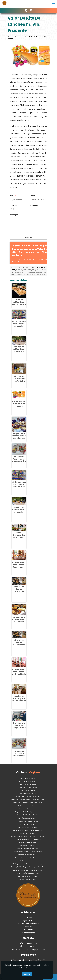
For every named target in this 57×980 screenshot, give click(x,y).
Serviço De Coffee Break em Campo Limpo (19, 350)
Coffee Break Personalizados (20, 800)
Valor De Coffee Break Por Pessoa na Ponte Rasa (19, 303)
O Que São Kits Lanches (29, 924)
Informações (29, 933)
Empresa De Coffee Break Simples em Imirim (19, 437)
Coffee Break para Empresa (28, 790)
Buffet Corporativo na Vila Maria (19, 535)
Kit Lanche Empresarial (21, 870)
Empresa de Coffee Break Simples (27, 815)
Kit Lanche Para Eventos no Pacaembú (19, 459)
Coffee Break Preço (38, 800)
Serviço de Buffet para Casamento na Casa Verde (19, 700)
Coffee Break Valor (36, 803)
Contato (29, 930)
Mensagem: (15, 215)
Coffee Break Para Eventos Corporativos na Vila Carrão (19, 566)
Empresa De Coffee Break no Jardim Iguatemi (19, 621)
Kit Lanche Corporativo (20, 830)
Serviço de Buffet (36, 870)
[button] (53, 4)
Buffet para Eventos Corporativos (24, 864)
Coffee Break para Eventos (27, 793)
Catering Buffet (16, 867)
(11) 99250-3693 (30, 943)
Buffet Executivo (35, 858)
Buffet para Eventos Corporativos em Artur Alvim (19, 726)
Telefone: (14, 205)
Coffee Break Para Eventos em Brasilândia (19, 672)
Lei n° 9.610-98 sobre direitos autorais (34, 275)
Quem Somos (29, 920)
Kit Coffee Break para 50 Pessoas (27, 821)
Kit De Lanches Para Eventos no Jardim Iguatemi (19, 325)
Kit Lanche (41, 867)
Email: (33, 196)
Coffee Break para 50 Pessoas (27, 787)
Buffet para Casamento (28, 861)
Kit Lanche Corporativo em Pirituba (19, 379)
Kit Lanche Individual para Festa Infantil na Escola (27, 836)
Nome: (13, 196)
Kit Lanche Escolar (36, 830)
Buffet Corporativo (37, 852)
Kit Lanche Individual (27, 833)
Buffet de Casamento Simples (27, 855)
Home (29, 917)
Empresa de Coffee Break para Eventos (27, 812)
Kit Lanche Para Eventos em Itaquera (19, 753)
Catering (39, 864)
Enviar (28, 237)
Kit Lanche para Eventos (22, 839)
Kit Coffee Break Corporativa (27, 818)
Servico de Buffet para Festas (27, 879)
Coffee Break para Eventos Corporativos (27, 797)
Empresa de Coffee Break (27, 809)
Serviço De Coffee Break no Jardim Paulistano (19, 511)
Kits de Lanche (36, 839)
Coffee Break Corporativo (28, 778)
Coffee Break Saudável (21, 803)
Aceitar (27, 974)
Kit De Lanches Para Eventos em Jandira (19, 484)
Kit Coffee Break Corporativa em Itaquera (19, 590)
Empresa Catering (29, 867)
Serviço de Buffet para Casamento (28, 873)
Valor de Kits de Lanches (21, 852)
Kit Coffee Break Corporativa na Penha (19, 644)
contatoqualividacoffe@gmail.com (30, 949)
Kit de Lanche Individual (28, 824)
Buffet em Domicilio (21, 858)
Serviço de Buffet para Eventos (28, 876)
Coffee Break (29, 927)
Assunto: (35, 205)
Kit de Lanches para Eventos (28, 827)
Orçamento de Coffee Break (28, 842)
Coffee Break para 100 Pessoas (27, 784)
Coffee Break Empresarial (27, 781)
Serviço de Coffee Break (27, 845)
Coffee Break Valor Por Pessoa (28, 806)
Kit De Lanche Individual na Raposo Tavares (19, 405)
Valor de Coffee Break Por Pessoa (27, 849)
